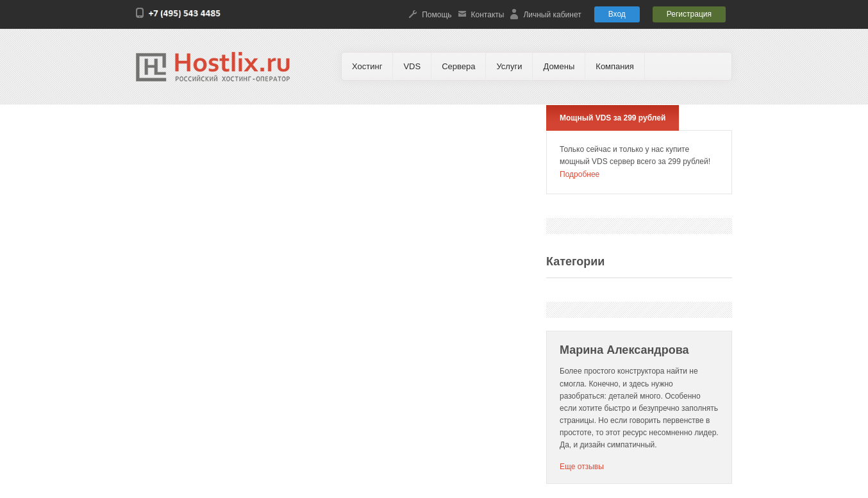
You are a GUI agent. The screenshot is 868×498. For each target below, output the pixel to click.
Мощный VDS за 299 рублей (613, 118)
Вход (617, 14)
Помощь (437, 15)
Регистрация (689, 14)
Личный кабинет (552, 15)
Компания (615, 66)
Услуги (509, 66)
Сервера (458, 66)
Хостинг (367, 66)
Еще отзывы (582, 467)
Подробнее (580, 174)
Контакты (488, 15)
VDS (412, 66)
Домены (559, 66)
